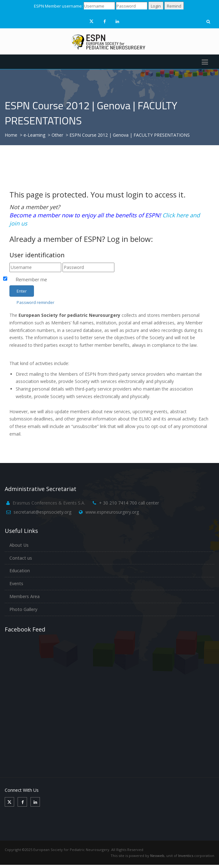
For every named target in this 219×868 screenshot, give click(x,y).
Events (16, 583)
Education (20, 571)
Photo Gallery (23, 609)
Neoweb (157, 856)
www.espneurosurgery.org (112, 512)
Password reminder (36, 302)
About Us (19, 545)
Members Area (25, 596)
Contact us (21, 558)
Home (11, 135)
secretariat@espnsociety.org (42, 512)
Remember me (31, 279)
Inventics (186, 856)
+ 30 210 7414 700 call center (129, 503)
